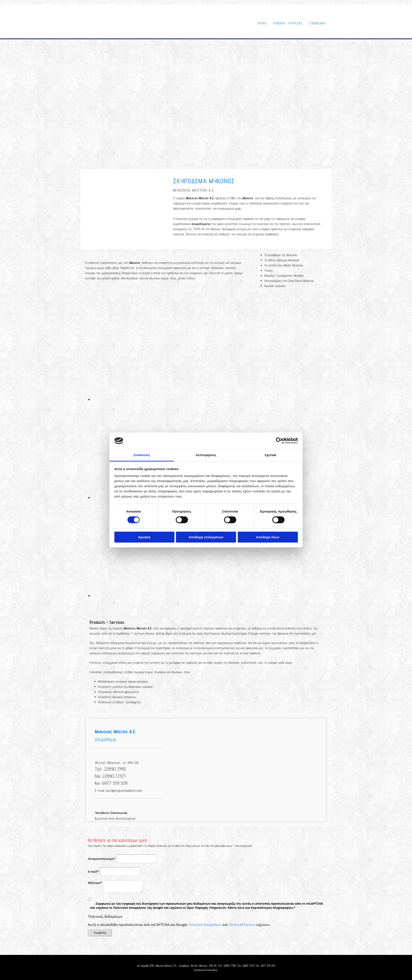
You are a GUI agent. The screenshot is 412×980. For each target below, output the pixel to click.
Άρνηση (144, 537)
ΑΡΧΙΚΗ (262, 23)
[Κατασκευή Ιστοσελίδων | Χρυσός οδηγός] (87, 978)
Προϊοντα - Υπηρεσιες (288, 23)
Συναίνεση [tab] (142, 455)
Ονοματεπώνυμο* (102, 859)
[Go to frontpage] (116, 34)
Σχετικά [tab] (270, 455)
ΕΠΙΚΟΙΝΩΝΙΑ (317, 23)
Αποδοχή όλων (268, 537)
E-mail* (93, 872)
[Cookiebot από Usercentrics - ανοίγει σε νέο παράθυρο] (279, 441)
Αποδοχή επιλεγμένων (206, 537)
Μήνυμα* (95, 883)
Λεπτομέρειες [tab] (206, 455)
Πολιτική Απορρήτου (205, 925)
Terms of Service (242, 925)
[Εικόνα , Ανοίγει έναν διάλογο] (178, 399)
